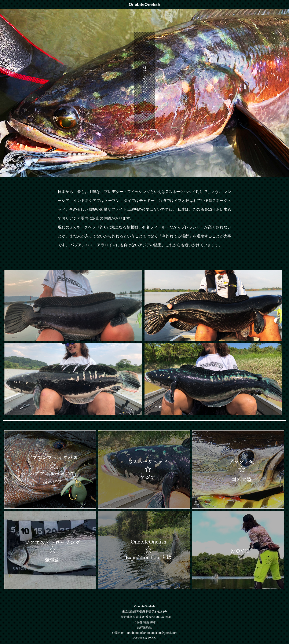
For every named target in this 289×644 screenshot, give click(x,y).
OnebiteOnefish (145, 4)
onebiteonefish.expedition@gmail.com (152, 633)
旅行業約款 (144, 627)
